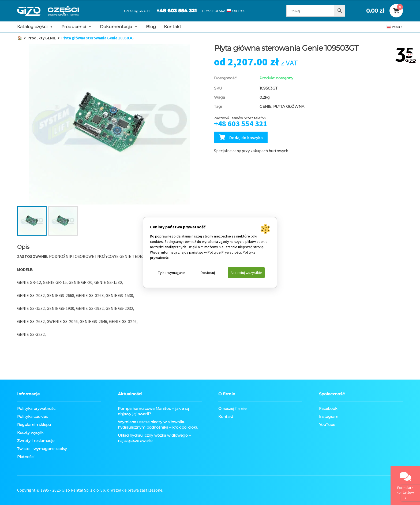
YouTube (327, 425)
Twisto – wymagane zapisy (42, 449)
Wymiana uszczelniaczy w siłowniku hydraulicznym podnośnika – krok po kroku (158, 425)
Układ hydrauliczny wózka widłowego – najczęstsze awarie (154, 438)
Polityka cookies (32, 417)
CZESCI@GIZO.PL (138, 11)
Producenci (77, 27)
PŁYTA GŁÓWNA (289, 106)
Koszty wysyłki (31, 433)
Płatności (26, 457)
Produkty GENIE (42, 38)
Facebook (328, 409)
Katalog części (35, 27)
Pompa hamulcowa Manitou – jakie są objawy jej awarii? (153, 411)
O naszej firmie (232, 409)
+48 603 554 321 (177, 11)
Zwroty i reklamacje (36, 441)
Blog (151, 27)
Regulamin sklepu (34, 425)
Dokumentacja (119, 27)
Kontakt (173, 27)
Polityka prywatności (37, 409)
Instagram (329, 417)
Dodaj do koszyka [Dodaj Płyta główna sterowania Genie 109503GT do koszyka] (246, 138)
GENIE (265, 106)
